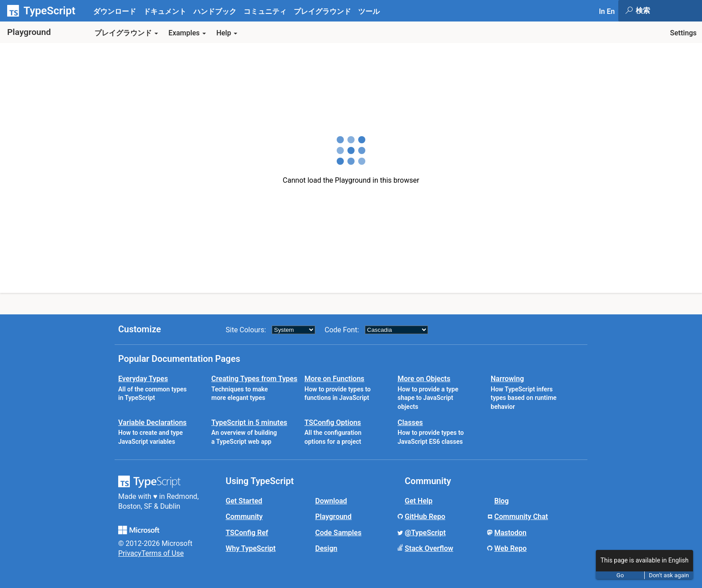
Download (331, 501)
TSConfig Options (333, 423)
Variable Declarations (152, 423)
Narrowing (507, 379)
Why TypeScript (251, 548)
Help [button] (227, 33)
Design (326, 548)
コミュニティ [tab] (265, 11)
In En (607, 11)
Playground (333, 517)
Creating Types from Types (254, 379)
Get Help (419, 501)
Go (620, 575)
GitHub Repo (425, 517)
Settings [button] (683, 33)
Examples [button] (187, 33)
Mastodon (510, 533)
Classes (410, 423)
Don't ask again (669, 575)
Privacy (130, 553)
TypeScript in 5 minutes (249, 423)
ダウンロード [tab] (115, 11)
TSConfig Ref (247, 533)
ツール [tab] (369, 11)
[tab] (165, 11)
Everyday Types (143, 379)
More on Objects (424, 379)
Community (244, 517)
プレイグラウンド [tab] (322, 11)
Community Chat (521, 517)
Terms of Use (163, 553)
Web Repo (510, 548)
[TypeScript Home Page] (45, 11)
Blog (501, 501)
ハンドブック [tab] (215, 11)
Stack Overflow (429, 548)
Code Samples (338, 533)
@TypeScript (425, 533)
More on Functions (334, 379)
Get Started (244, 501)
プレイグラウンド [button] (126, 33)
